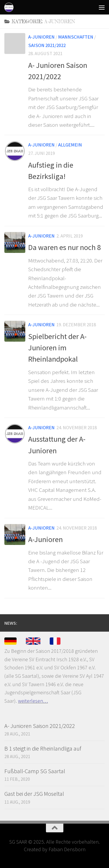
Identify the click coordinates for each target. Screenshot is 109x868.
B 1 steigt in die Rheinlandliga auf (43, 748)
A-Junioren (41, 37)
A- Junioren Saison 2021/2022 (40, 726)
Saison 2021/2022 (47, 45)
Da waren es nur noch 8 (65, 247)
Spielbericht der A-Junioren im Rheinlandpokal (57, 348)
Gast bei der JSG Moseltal (34, 794)
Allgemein (70, 145)
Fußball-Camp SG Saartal (35, 771)
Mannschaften (76, 37)
